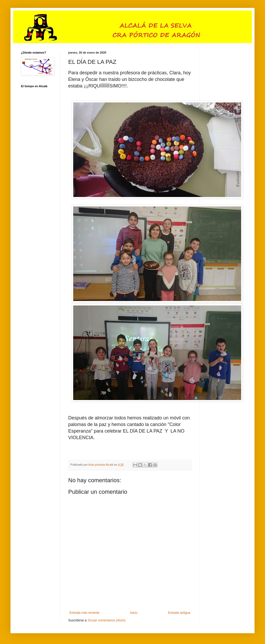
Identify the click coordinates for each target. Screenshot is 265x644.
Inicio (134, 613)
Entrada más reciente (84, 613)
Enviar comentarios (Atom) (107, 620)
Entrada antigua (179, 613)
